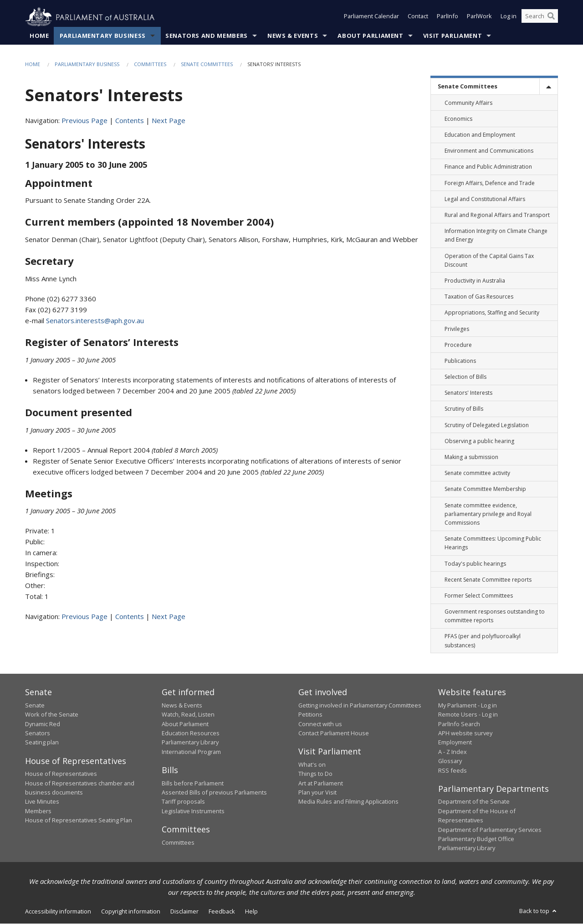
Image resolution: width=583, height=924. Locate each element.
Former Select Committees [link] (479, 596)
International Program (191, 752)
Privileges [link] (457, 329)
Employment (455, 743)
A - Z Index (453, 752)
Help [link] (251, 911)
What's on (312, 765)
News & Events (293, 36)
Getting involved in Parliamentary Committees (360, 706)
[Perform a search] (551, 17)
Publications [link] (460, 361)
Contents (130, 121)
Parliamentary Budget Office (476, 839)
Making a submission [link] (471, 457)
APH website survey (465, 733)
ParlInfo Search (459, 724)
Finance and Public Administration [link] (488, 167)
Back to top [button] (539, 911)
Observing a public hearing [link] (479, 441)
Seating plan (42, 743)
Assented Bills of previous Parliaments (214, 793)
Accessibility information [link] (58, 911)
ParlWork (479, 17)
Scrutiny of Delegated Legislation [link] (487, 425)
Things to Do (315, 774)
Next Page (169, 121)
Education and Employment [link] (480, 135)
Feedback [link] (222, 911)
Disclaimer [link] (184, 911)
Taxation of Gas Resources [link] (479, 297)
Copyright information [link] (131, 911)
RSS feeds (453, 770)
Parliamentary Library (190, 743)
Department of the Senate (474, 802)
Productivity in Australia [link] (475, 281)
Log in (509, 17)
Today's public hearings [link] (475, 564)
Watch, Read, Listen (188, 715)
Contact (418, 17)
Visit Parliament (453, 36)
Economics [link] (458, 119)
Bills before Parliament (193, 783)
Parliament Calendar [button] (371, 17)
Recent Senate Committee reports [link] (488, 580)
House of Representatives (61, 774)
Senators (38, 733)
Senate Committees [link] (468, 87)
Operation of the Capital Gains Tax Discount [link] (489, 260)
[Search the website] (540, 17)
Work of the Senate (52, 715)
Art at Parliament (321, 783)
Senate (35, 706)
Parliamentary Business (103, 36)
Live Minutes (42, 802)
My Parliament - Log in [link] (468, 706)
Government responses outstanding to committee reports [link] (495, 616)
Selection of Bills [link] (465, 377)
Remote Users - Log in (468, 715)
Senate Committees (207, 65)
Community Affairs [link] (468, 103)
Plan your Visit (317, 793)
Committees (150, 65)
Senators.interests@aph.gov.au (95, 321)
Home (39, 36)
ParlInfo (447, 17)
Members (38, 811)
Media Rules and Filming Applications (348, 802)
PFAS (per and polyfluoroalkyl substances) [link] (483, 641)
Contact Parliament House (334, 733)
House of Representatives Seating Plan (79, 821)
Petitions (310, 715)
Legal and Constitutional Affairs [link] (485, 199)
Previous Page (84, 121)
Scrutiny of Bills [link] (464, 409)
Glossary (450, 761)
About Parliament (370, 36)
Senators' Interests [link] (468, 393)
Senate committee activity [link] (477, 473)
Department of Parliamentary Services (490, 830)
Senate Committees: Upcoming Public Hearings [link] (493, 543)
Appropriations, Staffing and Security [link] (492, 313)
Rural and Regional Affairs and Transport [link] (497, 215)
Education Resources (191, 733)
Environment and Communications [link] (489, 151)
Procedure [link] (458, 345)
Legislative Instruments (193, 811)
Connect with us (320, 724)
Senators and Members (207, 36)
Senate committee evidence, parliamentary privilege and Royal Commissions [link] (488, 514)
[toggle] (548, 87)
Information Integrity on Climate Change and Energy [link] (496, 236)
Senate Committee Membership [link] (485, 489)
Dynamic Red (43, 724)
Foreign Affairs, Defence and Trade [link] (490, 183)
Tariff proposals (183, 802)
